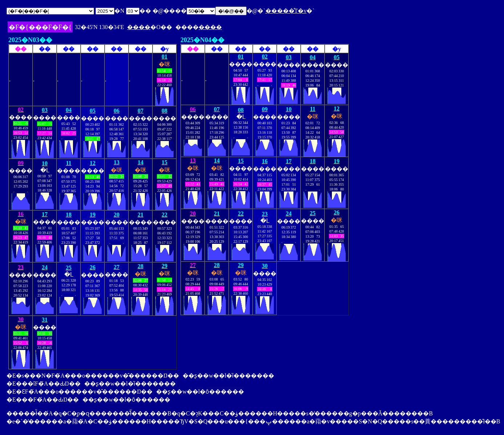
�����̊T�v (286, 11)
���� (139, 27)
